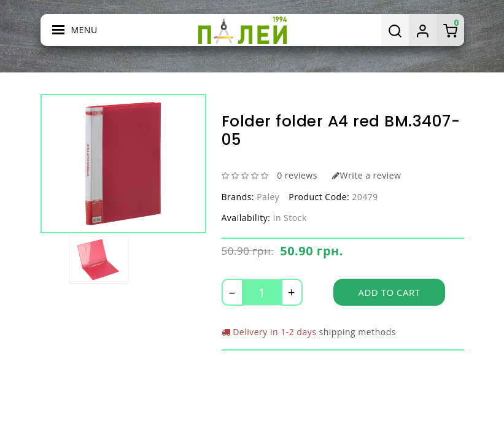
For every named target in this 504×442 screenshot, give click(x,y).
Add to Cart (390, 292)
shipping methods (358, 332)
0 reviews (297, 175)
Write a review (366, 175)
